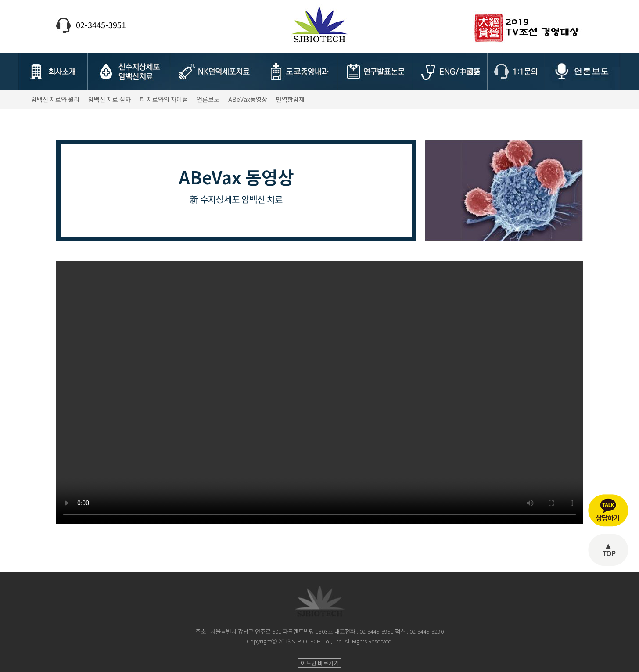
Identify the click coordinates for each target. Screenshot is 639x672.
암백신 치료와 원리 (55, 99)
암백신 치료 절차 (109, 99)
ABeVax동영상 (248, 99)
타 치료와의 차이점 (164, 99)
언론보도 (208, 99)
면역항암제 (290, 99)
